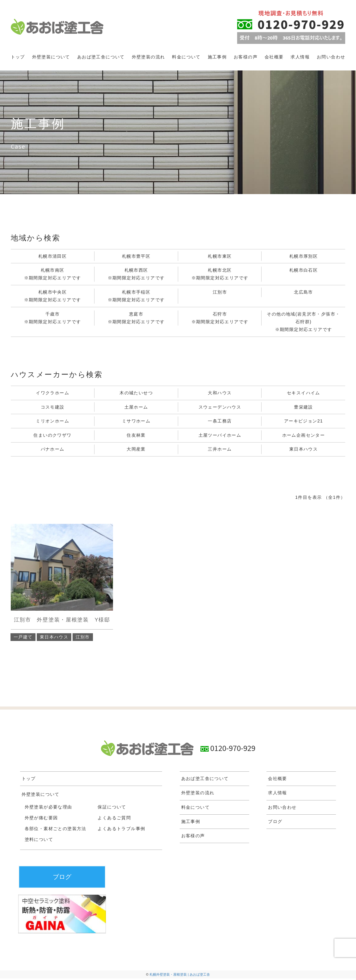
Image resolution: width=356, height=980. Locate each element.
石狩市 (220, 319)
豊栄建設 (304, 408)
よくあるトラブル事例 (121, 830)
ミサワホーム (136, 422)
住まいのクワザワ (52, 436)
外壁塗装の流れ (149, 57)
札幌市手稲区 (136, 297)
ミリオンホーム (52, 422)
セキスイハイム (304, 393)
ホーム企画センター (304, 436)
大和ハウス (220, 393)
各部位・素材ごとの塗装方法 (56, 830)
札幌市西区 (136, 275)
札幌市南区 (53, 275)
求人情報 (300, 57)
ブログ (275, 823)
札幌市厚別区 (304, 256)
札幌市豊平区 (136, 256)
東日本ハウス (304, 451)
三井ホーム (220, 451)
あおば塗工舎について (101, 57)
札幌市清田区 (52, 256)
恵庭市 (136, 319)
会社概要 (274, 57)
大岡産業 (136, 451)
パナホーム (53, 451)
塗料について (39, 841)
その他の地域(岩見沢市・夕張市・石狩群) (303, 323)
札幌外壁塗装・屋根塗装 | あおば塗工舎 (180, 976)
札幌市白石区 (304, 270)
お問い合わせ (331, 57)
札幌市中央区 (53, 297)
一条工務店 (220, 422)
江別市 (220, 292)
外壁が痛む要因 (41, 819)
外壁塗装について (51, 57)
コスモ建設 (53, 408)
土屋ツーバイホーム (220, 436)
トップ (18, 57)
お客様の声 (246, 57)
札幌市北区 (220, 275)
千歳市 (53, 319)
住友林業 (136, 436)
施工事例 (217, 57)
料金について (186, 57)
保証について (112, 808)
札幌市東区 (220, 256)
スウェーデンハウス (220, 408)
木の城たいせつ (136, 393)
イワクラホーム (52, 393)
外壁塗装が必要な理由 (48, 808)
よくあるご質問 (114, 819)
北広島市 (304, 292)
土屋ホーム (136, 408)
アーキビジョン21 (304, 422)
